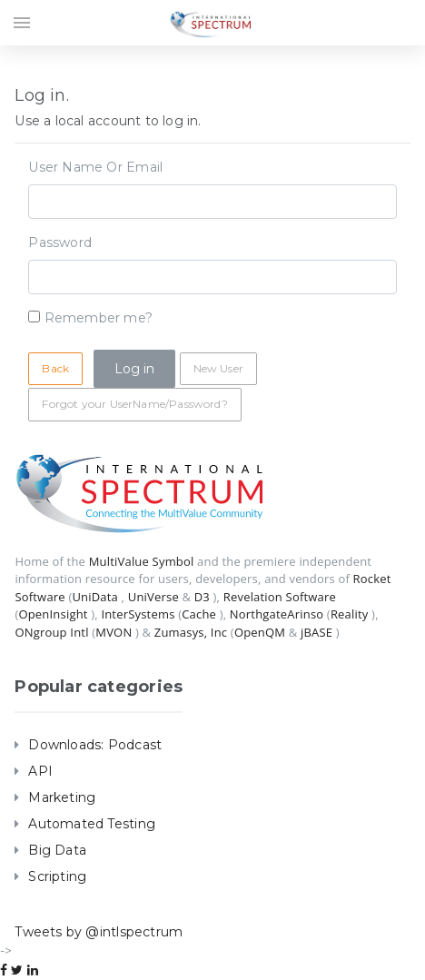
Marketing (62, 797)
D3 (202, 597)
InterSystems (138, 614)
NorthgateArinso (277, 614)
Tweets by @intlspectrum (99, 932)
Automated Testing (92, 824)
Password (60, 243)
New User (218, 368)
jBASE (316, 632)
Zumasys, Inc (191, 632)
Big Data (57, 850)
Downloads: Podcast (95, 745)
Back (55, 368)
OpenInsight (53, 614)
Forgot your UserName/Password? (134, 404)
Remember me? (99, 318)
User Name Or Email (95, 167)
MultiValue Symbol (142, 561)
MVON (114, 632)
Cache (199, 614)
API (40, 771)
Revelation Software (280, 597)
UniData (95, 597)
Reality (350, 614)
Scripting (57, 876)
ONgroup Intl (51, 632)
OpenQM (260, 632)
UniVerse (153, 597)
